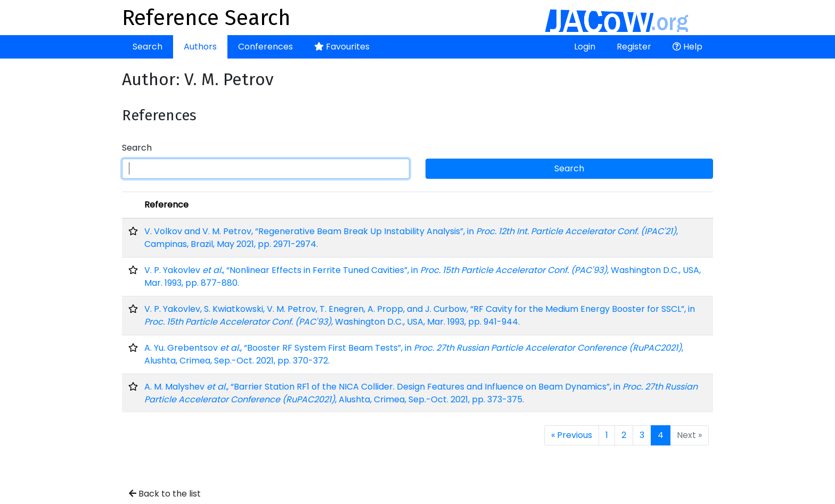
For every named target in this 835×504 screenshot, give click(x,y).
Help (687, 47)
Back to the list (165, 494)
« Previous (572, 435)
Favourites (342, 47)
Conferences (265, 47)
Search (148, 47)
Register (634, 47)
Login (585, 47)
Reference (166, 205)
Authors (200, 47)
